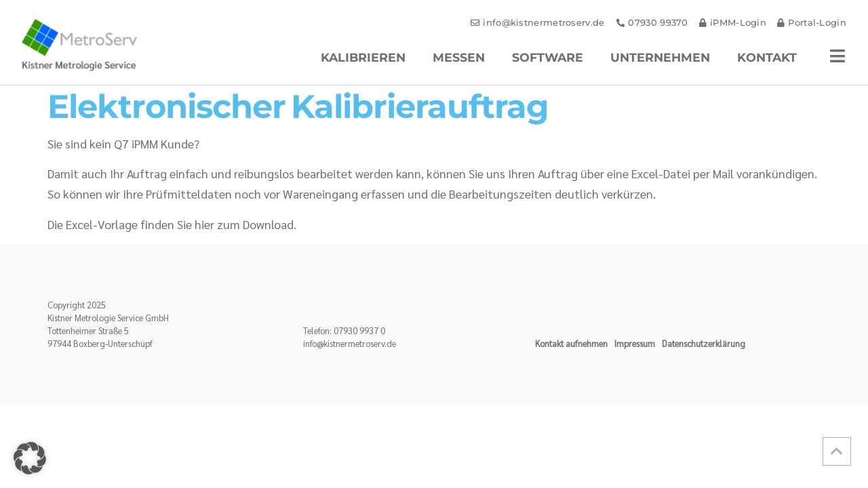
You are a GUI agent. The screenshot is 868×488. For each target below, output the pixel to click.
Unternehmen (660, 57)
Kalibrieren (363, 57)
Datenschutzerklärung (704, 343)
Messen (459, 57)
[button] (30, 458)
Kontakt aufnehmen (571, 343)
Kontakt (767, 57)
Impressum (635, 343)
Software (548, 57)
